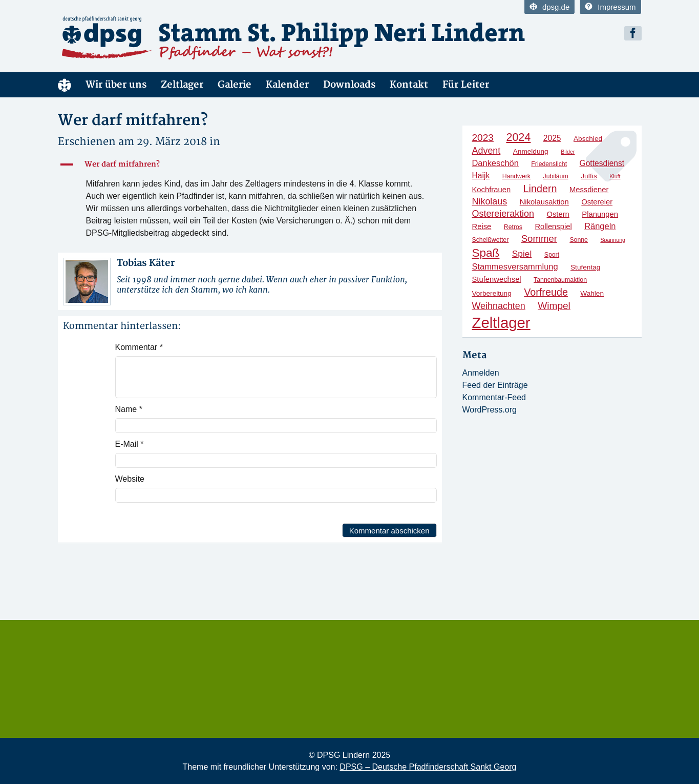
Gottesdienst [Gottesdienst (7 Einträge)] (602, 163)
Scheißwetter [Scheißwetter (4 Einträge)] (491, 240)
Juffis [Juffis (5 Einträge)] (589, 176)
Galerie (235, 85)
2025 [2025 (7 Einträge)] (552, 138)
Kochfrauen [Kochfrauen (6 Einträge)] (492, 190)
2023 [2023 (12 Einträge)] (483, 138)
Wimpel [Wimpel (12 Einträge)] (554, 306)
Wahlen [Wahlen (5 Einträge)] (592, 293)
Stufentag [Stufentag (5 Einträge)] (585, 267)
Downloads (349, 85)
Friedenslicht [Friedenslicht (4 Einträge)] (549, 164)
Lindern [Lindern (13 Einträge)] (540, 189)
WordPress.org (490, 410)
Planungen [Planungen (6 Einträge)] (600, 214)
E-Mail (130, 444)
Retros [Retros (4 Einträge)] (513, 227)
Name (129, 409)
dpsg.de (549, 7)
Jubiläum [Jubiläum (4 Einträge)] (555, 176)
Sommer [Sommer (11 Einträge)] (539, 239)
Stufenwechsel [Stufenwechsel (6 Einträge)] (497, 279)
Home (65, 85)
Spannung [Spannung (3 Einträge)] (613, 240)
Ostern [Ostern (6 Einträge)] (558, 214)
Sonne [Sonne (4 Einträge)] (579, 240)
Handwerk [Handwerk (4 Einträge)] (516, 176)
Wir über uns (116, 85)
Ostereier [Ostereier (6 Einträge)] (597, 202)
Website (130, 479)
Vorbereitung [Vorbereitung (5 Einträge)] (492, 293)
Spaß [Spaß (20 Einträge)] (486, 253)
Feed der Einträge (495, 385)
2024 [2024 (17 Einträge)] (518, 137)
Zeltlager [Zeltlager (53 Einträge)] (501, 323)
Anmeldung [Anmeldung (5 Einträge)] (531, 151)
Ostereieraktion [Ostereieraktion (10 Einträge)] (503, 214)
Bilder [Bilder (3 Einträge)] (568, 152)
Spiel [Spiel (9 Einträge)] (522, 254)
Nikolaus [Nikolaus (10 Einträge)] (490, 201)
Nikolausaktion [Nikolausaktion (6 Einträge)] (544, 202)
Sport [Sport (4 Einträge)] (552, 255)
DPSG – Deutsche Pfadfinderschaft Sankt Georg (428, 767)
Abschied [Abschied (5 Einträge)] (588, 139)
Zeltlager (182, 85)
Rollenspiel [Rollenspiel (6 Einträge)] (553, 226)
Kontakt (409, 85)
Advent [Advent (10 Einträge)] (486, 151)
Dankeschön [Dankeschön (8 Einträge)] (495, 163)
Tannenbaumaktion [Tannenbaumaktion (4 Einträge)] (560, 280)
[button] (250, 164)
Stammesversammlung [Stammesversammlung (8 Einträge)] (515, 266)
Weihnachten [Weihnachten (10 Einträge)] (499, 306)
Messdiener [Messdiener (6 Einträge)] (589, 190)
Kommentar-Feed (494, 397)
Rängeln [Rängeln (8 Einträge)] (600, 226)
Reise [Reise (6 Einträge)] (482, 226)
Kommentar (139, 347)
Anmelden (481, 373)
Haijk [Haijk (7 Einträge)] (481, 176)
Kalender (287, 85)
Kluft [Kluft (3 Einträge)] (615, 176)
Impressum (610, 7)
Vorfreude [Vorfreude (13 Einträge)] (546, 292)
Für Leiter (466, 85)
